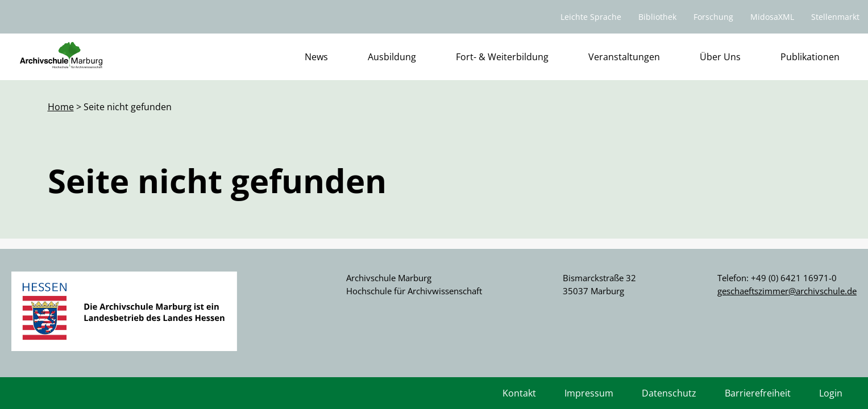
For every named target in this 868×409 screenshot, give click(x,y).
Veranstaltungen (624, 57)
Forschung (713, 17)
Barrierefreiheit (758, 393)
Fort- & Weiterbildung (502, 57)
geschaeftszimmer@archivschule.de (787, 291)
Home (61, 107)
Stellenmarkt (835, 17)
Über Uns (720, 57)
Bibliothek (657, 17)
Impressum (589, 393)
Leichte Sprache (591, 17)
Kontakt (519, 393)
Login (831, 393)
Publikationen (810, 57)
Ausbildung (392, 57)
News (316, 57)
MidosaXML (772, 17)
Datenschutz (669, 393)
